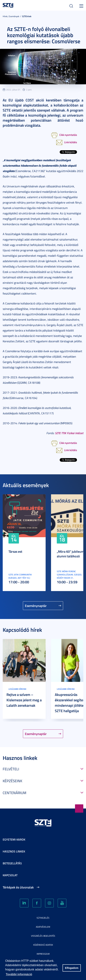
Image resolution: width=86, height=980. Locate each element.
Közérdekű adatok (43, 945)
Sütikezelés (43, 918)
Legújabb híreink (17, 689)
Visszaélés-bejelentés (43, 936)
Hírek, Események (11, 16)
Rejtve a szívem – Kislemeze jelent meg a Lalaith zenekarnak (24, 700)
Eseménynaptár (36, 606)
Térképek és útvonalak (18, 887)
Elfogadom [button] (72, 968)
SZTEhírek (27, 16)
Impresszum (43, 954)
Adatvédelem (43, 927)
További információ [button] (19, 974)
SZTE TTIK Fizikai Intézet (69, 433)
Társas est (15, 551)
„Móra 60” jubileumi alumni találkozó (71, 554)
